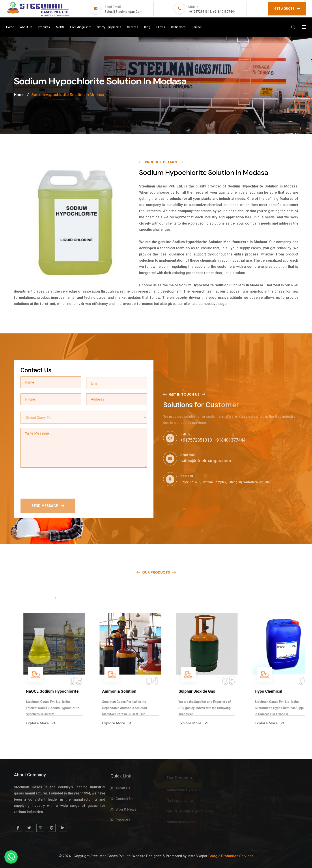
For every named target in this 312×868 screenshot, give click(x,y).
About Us (26, 27)
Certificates (178, 27)
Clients (161, 27)
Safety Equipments (109, 27)
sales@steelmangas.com (123, 12)
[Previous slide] (56, 598)
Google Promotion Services (231, 856)
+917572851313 (200, 12)
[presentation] (54, 483)
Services (133, 27)
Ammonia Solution (183, 691)
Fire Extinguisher (80, 27)
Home (10, 27)
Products (44, 27)
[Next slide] (243, 598)
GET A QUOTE (287, 9)
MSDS (60, 27)
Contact (197, 27)
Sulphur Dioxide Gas (261, 691)
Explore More (28, 723)
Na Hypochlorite (28, 691)
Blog (147, 27)
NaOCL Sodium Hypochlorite (116, 691)
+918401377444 (224, 12)
